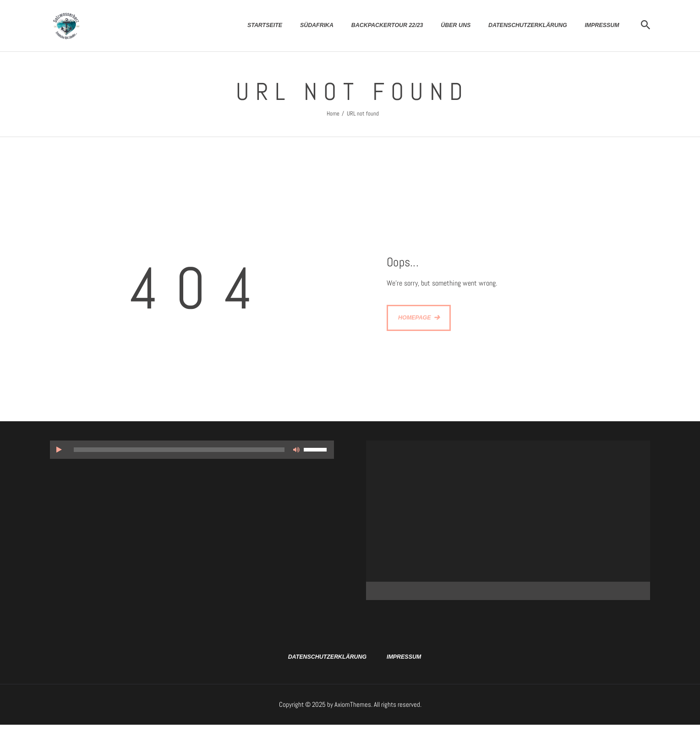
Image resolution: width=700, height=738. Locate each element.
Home (333, 113)
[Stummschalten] (296, 450)
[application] (192, 450)
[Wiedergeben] (59, 450)
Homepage (415, 318)
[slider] (179, 450)
